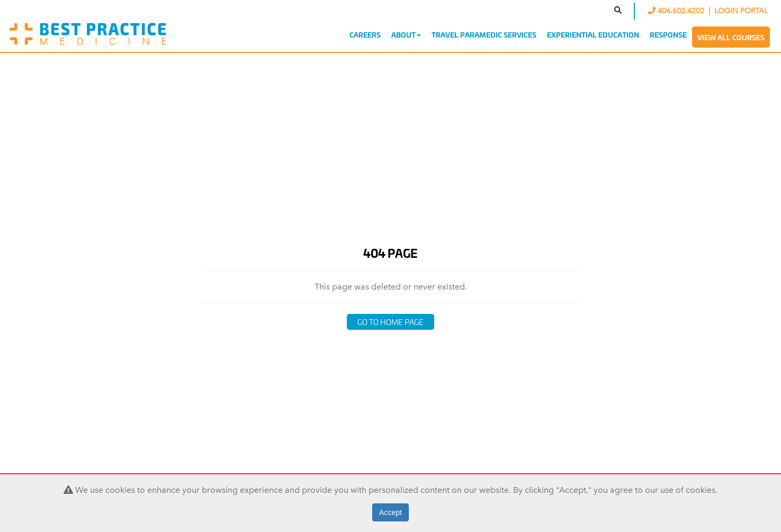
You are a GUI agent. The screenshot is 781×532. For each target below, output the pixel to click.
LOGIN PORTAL (741, 11)
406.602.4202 (677, 11)
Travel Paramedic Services (484, 34)
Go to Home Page (390, 322)
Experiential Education (593, 34)
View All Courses (731, 37)
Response (668, 34)
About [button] (406, 34)
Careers (365, 34)
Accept (390, 512)
